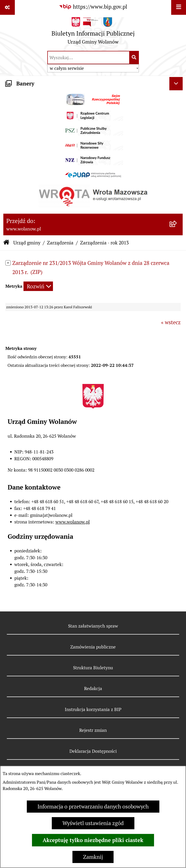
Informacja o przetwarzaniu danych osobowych (93, 807)
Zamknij (93, 857)
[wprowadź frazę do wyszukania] (89, 58)
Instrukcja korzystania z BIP (93, 709)
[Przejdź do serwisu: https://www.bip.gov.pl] (93, 7)
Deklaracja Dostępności (93, 751)
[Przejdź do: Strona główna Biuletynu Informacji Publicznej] (6, 243)
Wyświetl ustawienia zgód (93, 823)
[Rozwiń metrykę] (38, 286)
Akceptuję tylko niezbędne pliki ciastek (93, 840)
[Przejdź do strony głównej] (93, 32)
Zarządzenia (60, 243)
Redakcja (93, 688)
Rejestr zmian (93, 730)
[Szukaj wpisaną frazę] (134, 58)
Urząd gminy (27, 243)
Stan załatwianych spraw (93, 626)
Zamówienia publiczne (93, 647)
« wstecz (171, 322)
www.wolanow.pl (73, 522)
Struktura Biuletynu (93, 668)
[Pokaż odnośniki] (7, 7)
